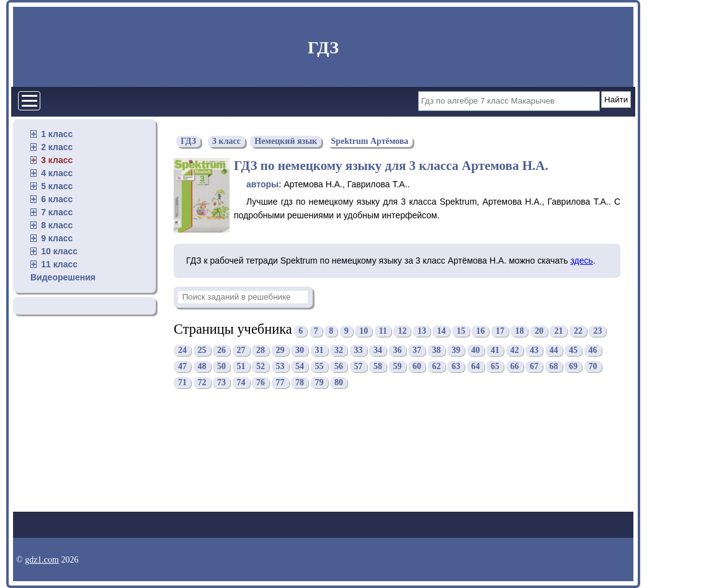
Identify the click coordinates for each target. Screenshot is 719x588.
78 (300, 383)
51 (241, 367)
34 (378, 351)
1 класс (57, 134)
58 (378, 367)
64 (476, 367)
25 (202, 351)
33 (359, 351)
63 (456, 367)
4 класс (57, 173)
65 (495, 367)
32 (339, 351)
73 (221, 383)
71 (182, 383)
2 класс (57, 147)
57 (359, 367)
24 (182, 351)
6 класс (57, 199)
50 (221, 367)
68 (554, 367)
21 (558, 331)
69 (573, 367)
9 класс (57, 238)
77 (280, 383)
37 (417, 351)
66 (515, 367)
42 (515, 351)
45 (573, 351)
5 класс (57, 186)
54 (300, 367)
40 (476, 351)
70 (593, 367)
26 (221, 351)
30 (300, 351)
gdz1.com (42, 560)
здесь (581, 261)
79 (319, 383)
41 (495, 351)
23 (597, 331)
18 (519, 331)
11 (383, 331)
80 (339, 383)
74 (241, 383)
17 (500, 331)
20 (539, 331)
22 (578, 331)
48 (202, 367)
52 (261, 367)
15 (461, 331)
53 (280, 367)
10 (364, 331)
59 (398, 367)
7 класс (57, 212)
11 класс (59, 264)
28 (261, 351)
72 (202, 383)
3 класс (57, 160)
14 (441, 331)
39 (456, 351)
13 (422, 331)
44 (554, 351)
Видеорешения (63, 277)
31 (319, 351)
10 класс (59, 251)
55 (319, 367)
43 (534, 351)
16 (480, 331)
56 (339, 367)
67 (534, 367)
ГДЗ (323, 47)
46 (593, 351)
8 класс (57, 225)
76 (261, 383)
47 (182, 367)
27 (241, 351)
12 (402, 331)
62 (437, 367)
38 (437, 351)
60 (417, 367)
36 (398, 351)
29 (280, 351)
